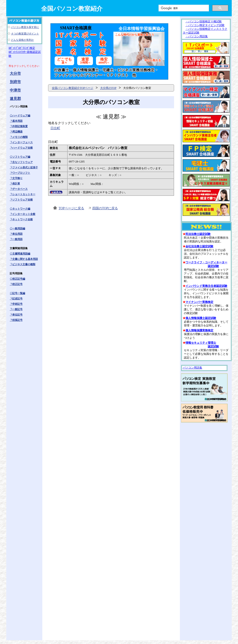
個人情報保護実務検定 (199, 330)
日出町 (55, 128)
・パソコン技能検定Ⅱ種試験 (204, 21)
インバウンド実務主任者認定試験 (206, 286)
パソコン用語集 (192, 368)
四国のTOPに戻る (105, 208)
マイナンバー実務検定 (199, 302)
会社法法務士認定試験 (199, 246)
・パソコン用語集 (197, 36)
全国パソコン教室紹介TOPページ (73, 88)
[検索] (183, 8)
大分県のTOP (108, 88)
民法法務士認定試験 (198, 234)
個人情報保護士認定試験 (201, 318)
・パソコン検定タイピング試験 (205, 25)
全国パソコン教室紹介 (72, 9)
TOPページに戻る (71, 208)
